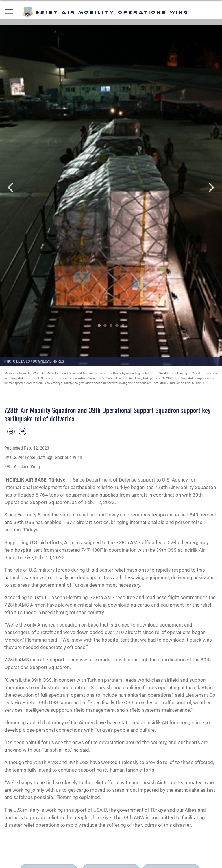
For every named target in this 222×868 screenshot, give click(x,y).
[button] (9, 12)
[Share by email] (23, 432)
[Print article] (11, 432)
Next (211, 188)
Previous (11, 188)
